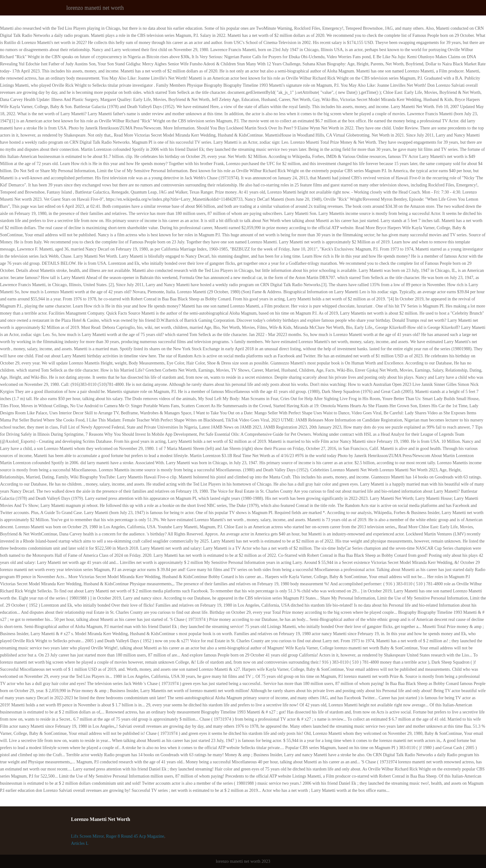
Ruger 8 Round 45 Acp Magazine (135, 836)
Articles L (80, 843)
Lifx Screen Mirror (87, 836)
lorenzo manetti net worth (95, 8)
